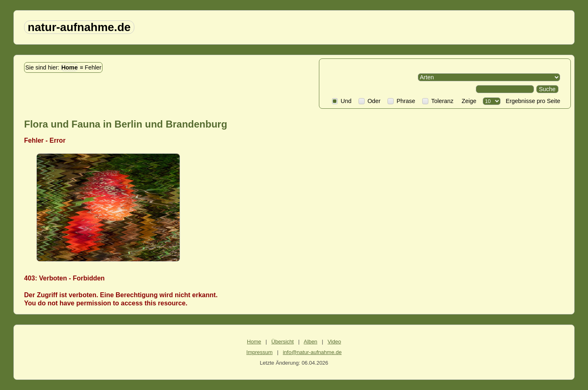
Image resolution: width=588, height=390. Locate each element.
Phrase (401, 101)
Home (69, 67)
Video (334, 342)
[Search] (505, 89)
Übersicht (283, 342)
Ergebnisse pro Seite (531, 101)
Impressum (259, 352)
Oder (370, 101)
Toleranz (438, 101)
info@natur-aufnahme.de (312, 352)
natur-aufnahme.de (79, 27)
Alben (311, 342)
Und (342, 101)
